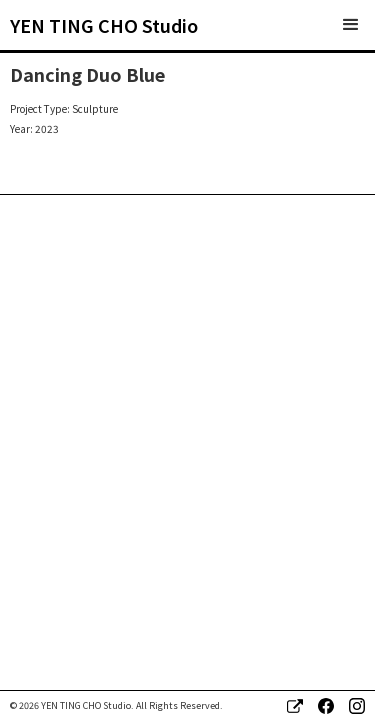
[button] (351, 25)
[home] (104, 25)
